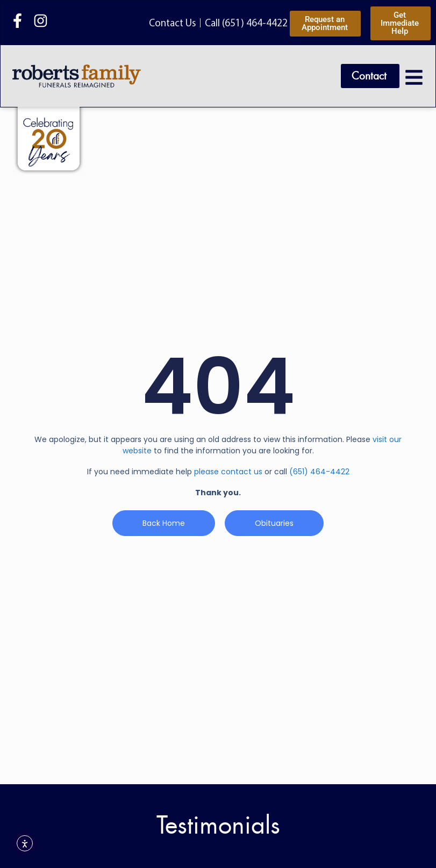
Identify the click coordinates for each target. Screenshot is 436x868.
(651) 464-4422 (319, 472)
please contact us (228, 472)
